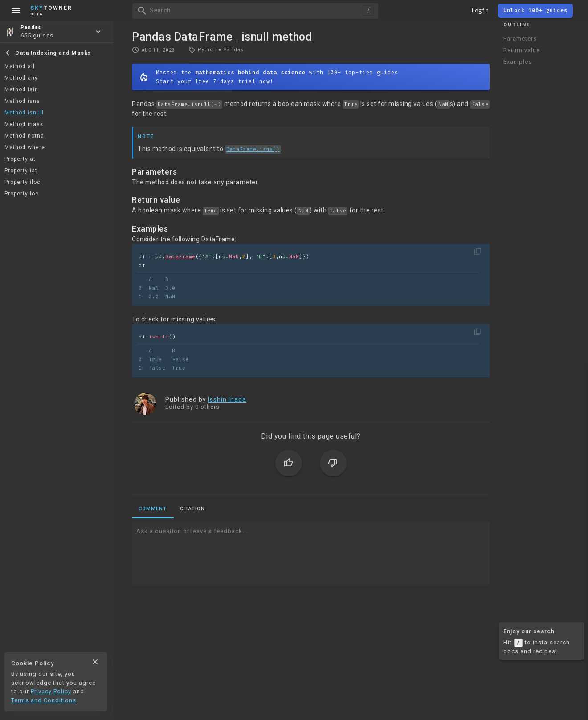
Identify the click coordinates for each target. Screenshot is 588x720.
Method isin (21, 89)
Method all (20, 66)
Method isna (22, 101)
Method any (21, 78)
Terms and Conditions (44, 700)
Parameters (520, 39)
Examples (518, 62)
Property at (20, 159)
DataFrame (180, 257)
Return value (522, 50)
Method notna (24, 136)
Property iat (21, 171)
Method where (25, 147)
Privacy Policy (51, 691)
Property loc (22, 194)
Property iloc (22, 182)
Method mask (24, 124)
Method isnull (24, 113)
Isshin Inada (227, 399)
